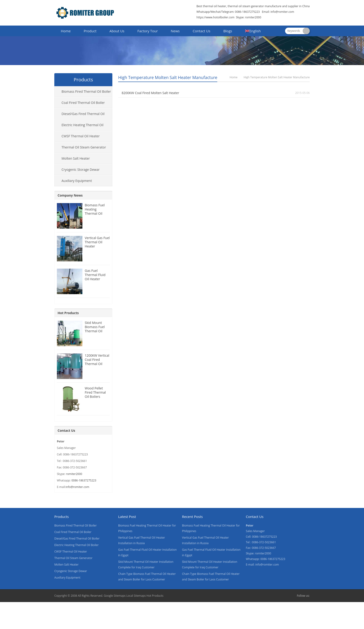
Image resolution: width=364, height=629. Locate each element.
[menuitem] (253, 31)
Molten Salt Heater (76, 158)
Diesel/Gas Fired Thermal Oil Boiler (80, 115)
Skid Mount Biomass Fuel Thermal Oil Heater (95, 329)
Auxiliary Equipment (77, 181)
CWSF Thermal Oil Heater (81, 136)
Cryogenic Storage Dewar (81, 170)
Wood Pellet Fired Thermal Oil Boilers (95, 392)
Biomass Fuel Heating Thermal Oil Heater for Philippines (95, 213)
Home (66, 31)
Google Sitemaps (115, 596)
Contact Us (201, 31)
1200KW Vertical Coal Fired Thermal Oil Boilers (97, 362)
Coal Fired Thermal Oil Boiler (83, 103)
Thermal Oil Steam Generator (84, 147)
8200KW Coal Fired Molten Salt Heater (150, 93)
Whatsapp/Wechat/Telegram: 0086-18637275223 (228, 12)
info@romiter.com (282, 12)
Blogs (228, 31)
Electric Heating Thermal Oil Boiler (79, 127)
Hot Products (68, 313)
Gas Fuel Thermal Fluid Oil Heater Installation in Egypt (95, 279)
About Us (117, 31)
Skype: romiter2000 (249, 17)
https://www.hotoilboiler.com (215, 17)
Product (90, 31)
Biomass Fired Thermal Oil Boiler (86, 91)
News (175, 31)
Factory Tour (148, 31)
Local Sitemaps (136, 596)
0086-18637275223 (84, 480)
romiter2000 (74, 474)
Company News (70, 195)
